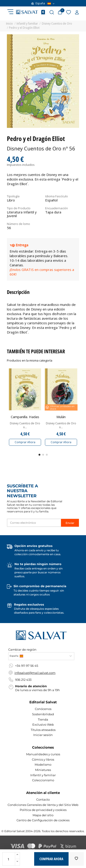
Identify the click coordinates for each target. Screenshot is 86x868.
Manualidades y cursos (43, 754)
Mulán (61, 417)
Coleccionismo (43, 780)
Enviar (70, 523)
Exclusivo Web (43, 724)
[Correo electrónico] (34, 523)
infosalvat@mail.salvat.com (35, 673)
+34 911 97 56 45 (27, 666)
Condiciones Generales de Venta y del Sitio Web (43, 805)
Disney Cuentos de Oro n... (25, 425)
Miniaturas (43, 770)
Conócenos (43, 709)
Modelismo (43, 765)
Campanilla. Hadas (25, 417)
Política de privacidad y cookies (43, 810)
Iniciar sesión (43, 735)
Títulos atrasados (43, 730)
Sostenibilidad (43, 714)
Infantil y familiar (43, 775)
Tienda (43, 719)
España (43, 3)
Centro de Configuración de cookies (43, 820)
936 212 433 (23, 680)
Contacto (43, 799)
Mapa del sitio (43, 815)
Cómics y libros (43, 759)
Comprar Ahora (25, 442)
